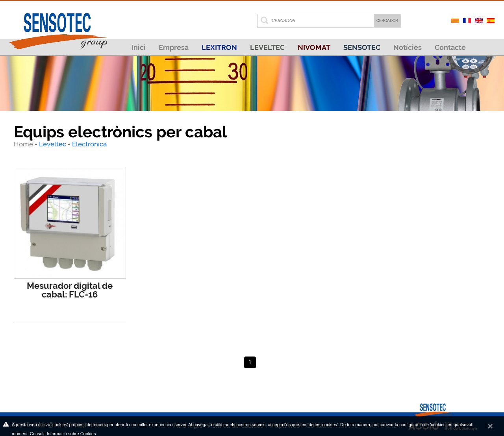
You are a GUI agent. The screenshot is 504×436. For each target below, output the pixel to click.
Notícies (408, 47)
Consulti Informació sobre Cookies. (64, 434)
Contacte (450, 47)
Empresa (174, 47)
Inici (139, 47)
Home (24, 144)
